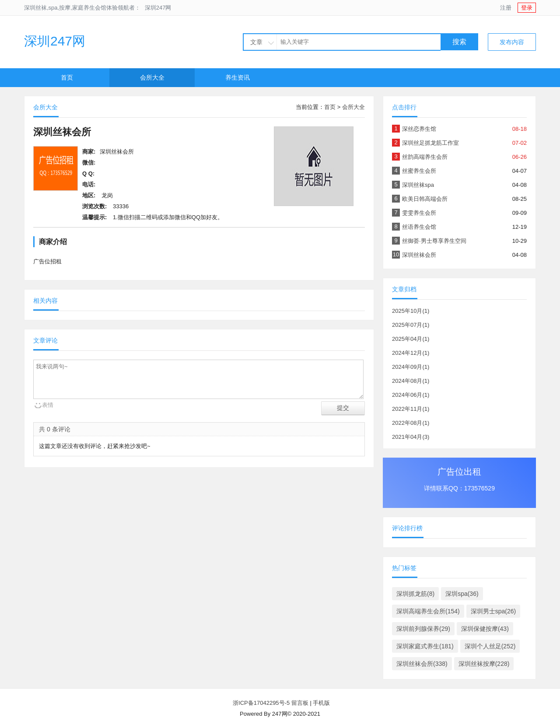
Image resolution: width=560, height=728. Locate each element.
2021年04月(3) (411, 437)
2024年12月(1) (411, 353)
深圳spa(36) (462, 594)
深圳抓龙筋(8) (415, 594)
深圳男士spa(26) (493, 611)
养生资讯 (238, 77)
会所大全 (152, 77)
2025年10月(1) (411, 311)
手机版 (321, 703)
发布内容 (512, 42)
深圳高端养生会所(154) (428, 611)
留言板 (300, 703)
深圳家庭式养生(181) (425, 646)
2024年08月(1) (411, 381)
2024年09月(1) (411, 367)
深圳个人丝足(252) (490, 646)
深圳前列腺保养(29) (423, 629)
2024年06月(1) (411, 395)
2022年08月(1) (411, 423)
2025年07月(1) (411, 325)
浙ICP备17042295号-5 (260, 703)
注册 (506, 8)
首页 (67, 77)
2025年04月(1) (411, 339)
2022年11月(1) (411, 409)
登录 (527, 8)
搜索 (459, 42)
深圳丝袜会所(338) (422, 664)
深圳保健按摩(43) (485, 629)
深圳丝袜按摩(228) (484, 664)
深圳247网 (158, 8)
